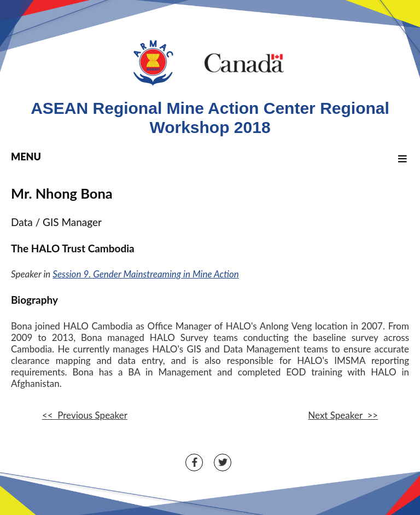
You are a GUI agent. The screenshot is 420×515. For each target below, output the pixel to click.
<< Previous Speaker (85, 415)
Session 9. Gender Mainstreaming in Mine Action (145, 274)
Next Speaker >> (343, 415)
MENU (211, 157)
